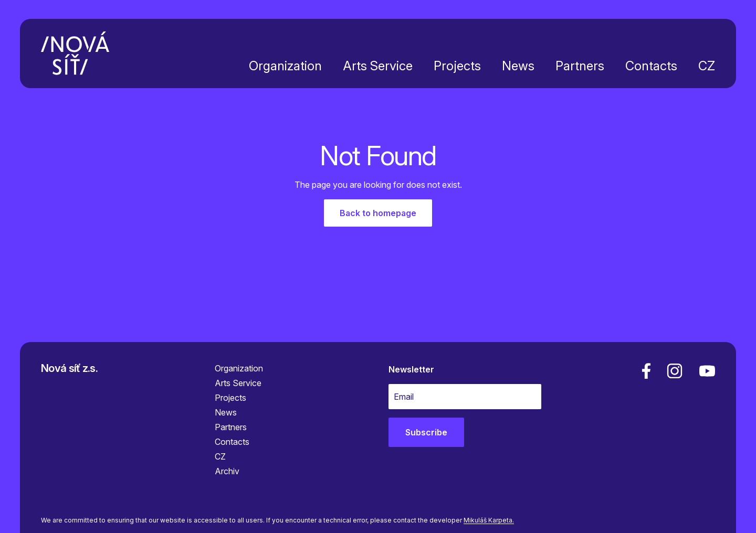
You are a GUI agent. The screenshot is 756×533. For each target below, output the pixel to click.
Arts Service (378, 66)
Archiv (227, 471)
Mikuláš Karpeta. (489, 520)
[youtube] (705, 371)
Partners (580, 66)
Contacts (651, 66)
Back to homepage (378, 213)
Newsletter (411, 369)
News (518, 66)
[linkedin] (675, 371)
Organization (285, 66)
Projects (457, 66)
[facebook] (646, 371)
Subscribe (426, 432)
